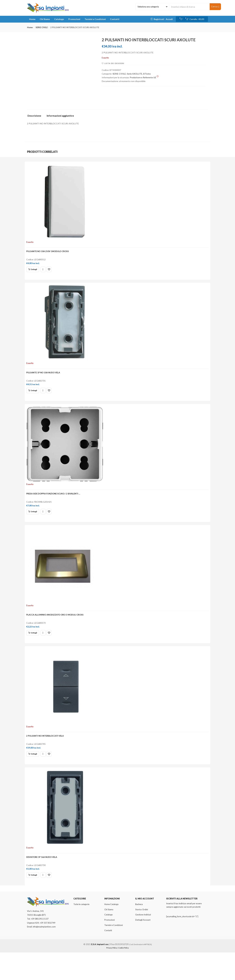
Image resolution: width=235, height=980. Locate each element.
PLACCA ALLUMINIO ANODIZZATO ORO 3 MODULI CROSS (57, 630)
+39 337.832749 (48, 950)
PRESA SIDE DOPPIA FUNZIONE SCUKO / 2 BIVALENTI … (55, 505)
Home (32, 19)
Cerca (215, 7)
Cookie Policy (124, 975)
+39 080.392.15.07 (40, 946)
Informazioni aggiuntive (60, 116)
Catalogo (59, 19)
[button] (196, 19)
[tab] (35, 117)
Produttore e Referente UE (144, 77)
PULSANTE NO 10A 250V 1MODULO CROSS (49, 253)
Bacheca (139, 932)
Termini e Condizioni (95, 19)
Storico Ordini (142, 937)
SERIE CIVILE (42, 27)
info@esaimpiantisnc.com (44, 954)
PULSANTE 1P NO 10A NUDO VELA (45, 379)
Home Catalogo (111, 932)
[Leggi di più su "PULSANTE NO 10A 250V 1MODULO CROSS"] (35, 271)
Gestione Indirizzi (143, 942)
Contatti (115, 19)
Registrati (159, 19)
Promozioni (74, 19)
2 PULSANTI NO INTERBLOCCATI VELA (47, 756)
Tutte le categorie (81, 932)
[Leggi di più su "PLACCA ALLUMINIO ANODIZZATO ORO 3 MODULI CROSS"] (35, 648)
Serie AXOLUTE (135, 74)
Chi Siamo (45, 19)
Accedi (169, 19)
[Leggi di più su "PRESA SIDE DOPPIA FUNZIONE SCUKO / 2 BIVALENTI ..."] (35, 523)
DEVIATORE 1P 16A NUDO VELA (44, 882)
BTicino (147, 74)
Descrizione (34, 116)
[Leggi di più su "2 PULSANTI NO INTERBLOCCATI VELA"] (35, 774)
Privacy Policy (112, 975)
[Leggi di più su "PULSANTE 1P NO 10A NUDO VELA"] (35, 397)
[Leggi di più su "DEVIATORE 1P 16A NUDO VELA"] (35, 900)
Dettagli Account (143, 947)
